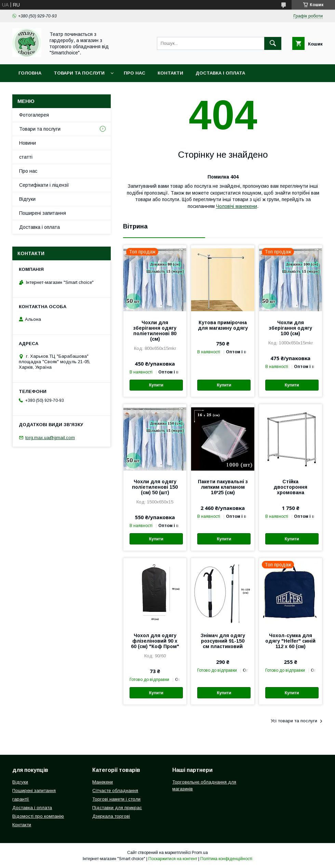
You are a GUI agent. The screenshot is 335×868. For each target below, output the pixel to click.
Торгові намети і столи (116, 799)
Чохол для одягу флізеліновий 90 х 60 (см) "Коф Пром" (155, 641)
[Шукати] (273, 43)
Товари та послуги (79, 73)
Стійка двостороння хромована (290, 487)
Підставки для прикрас (117, 808)
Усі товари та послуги (294, 721)
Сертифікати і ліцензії (44, 185)
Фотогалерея (34, 115)
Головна (30, 73)
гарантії (21, 799)
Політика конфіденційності (226, 859)
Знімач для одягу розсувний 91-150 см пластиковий (223, 641)
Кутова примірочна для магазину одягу (223, 325)
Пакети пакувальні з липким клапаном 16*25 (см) (223, 487)
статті (26, 157)
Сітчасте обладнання (115, 791)
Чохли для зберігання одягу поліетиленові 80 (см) (155, 331)
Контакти (170, 73)
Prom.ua (200, 853)
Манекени (103, 782)
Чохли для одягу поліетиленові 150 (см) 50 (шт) (155, 487)
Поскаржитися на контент (173, 859)
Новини (28, 143)
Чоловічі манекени (237, 206)
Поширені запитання (43, 213)
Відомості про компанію (38, 816)
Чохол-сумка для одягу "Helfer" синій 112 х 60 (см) (290, 641)
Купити (156, 385)
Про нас (135, 73)
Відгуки (27, 199)
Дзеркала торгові (111, 816)
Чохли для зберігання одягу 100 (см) (291, 328)
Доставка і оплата (220, 73)
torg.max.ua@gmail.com (50, 438)
